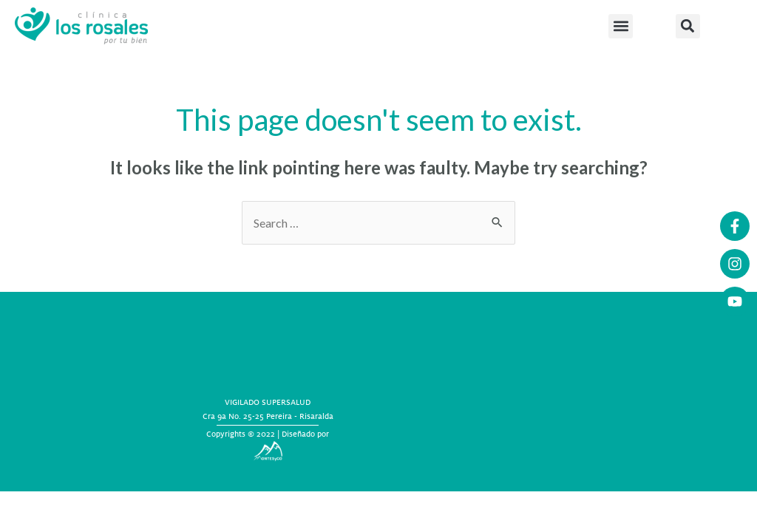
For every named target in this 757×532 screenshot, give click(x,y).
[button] (621, 26)
